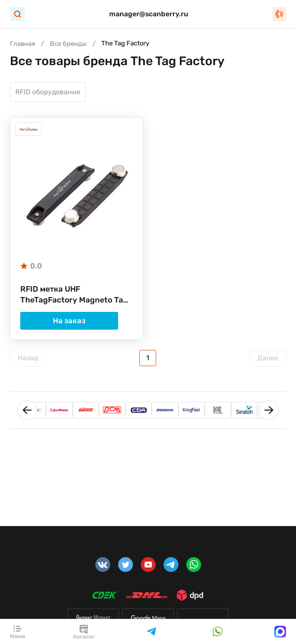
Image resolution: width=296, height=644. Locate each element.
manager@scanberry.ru (149, 14)
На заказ (77, 322)
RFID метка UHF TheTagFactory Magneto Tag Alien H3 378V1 (74, 296)
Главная (22, 44)
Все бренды (68, 44)
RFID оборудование (48, 93)
